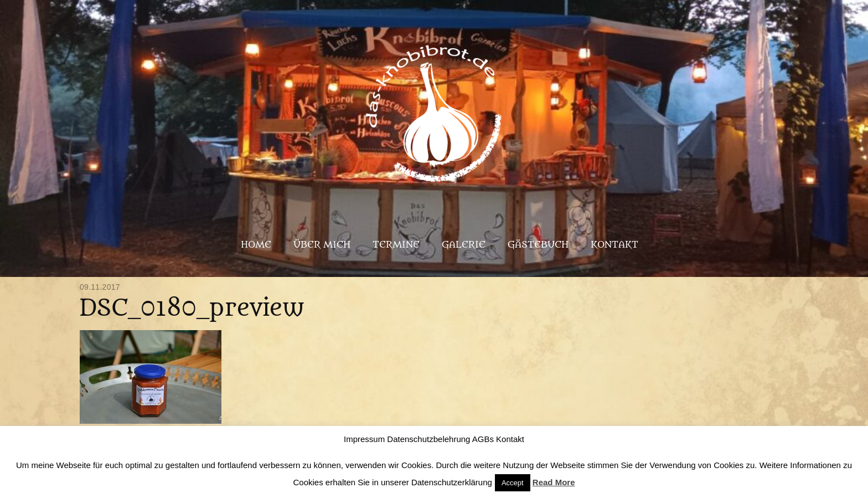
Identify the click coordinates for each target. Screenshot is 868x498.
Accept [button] (513, 483)
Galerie (464, 245)
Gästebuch (538, 245)
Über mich (322, 245)
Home (256, 245)
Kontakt (614, 245)
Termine (396, 245)
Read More (554, 482)
